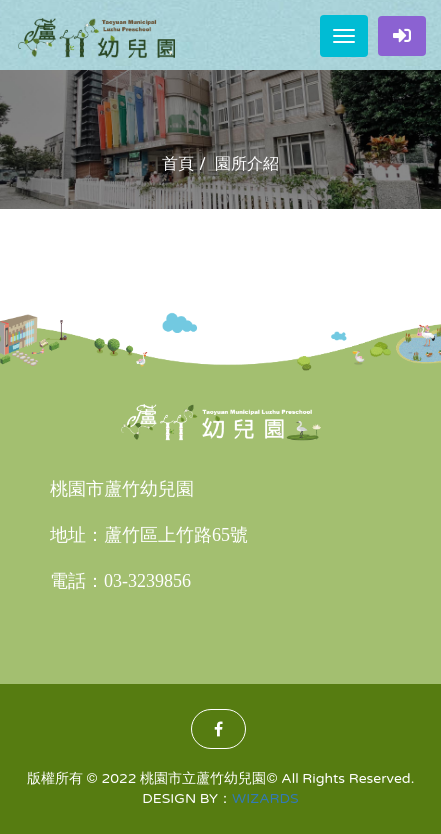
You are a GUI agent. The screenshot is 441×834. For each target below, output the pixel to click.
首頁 (178, 164)
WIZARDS (265, 798)
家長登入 (402, 35)
